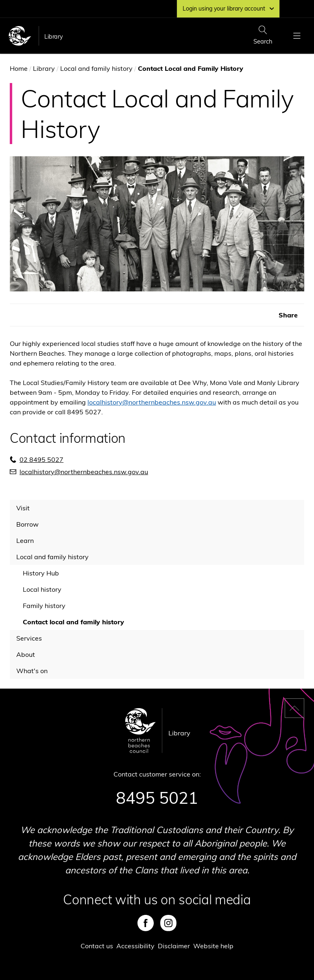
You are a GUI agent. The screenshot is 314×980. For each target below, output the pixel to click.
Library (54, 37)
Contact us (97, 946)
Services (29, 638)
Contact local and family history (73, 622)
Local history (42, 589)
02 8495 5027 (41, 459)
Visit (23, 508)
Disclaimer (174, 946)
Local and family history (96, 68)
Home (19, 68)
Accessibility (135, 946)
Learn (25, 540)
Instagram (168, 923)
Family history (44, 606)
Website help (213, 946)
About (26, 654)
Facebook (146, 923)
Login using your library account (228, 9)
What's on (32, 671)
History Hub (41, 573)
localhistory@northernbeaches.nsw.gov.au (152, 402)
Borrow (27, 524)
